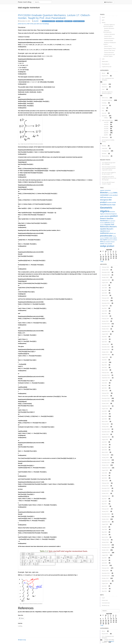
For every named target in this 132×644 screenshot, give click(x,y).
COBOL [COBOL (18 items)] (115, 193)
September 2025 (106, 280)
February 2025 (105, 298)
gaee (103, 20)
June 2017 (104, 501)
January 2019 (105, 458)
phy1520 (36, 21)
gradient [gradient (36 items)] (114, 216)
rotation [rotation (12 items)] (111, 238)
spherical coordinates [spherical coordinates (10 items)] (112, 240)
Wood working (105, 156)
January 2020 (105, 427)
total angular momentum (79, 21)
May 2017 (104, 504)
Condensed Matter (109, 41)
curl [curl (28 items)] (102, 197)
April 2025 (104, 293)
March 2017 (105, 506)
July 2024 (104, 308)
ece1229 (106, 122)
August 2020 (105, 409)
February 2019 (105, 455)
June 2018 (104, 473)
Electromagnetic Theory (110, 48)
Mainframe (104, 116)
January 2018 (105, 486)
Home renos (105, 98)
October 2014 (105, 578)
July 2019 (104, 442)
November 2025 (106, 275)
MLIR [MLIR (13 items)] (108, 231)
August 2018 (105, 470)
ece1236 (106, 124)
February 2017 (105, 509)
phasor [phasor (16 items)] (111, 233)
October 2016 (105, 519)
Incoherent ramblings (107, 100)
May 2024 (104, 313)
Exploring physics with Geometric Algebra (109, 55)
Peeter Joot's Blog (25, 2)
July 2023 (104, 337)
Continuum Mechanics (109, 34)
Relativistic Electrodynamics (107, 31)
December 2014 (106, 573)
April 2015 (104, 563)
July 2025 (104, 285)
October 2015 (105, 550)
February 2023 (105, 344)
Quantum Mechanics (109, 28)
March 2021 (105, 391)
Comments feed (106, 603)
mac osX (104, 113)
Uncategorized (105, 151)
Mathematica (105, 61)
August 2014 (105, 583)
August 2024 (105, 306)
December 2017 (106, 488)
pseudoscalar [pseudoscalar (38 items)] (106, 236)
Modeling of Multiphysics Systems (110, 43)
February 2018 (105, 483)
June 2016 (104, 529)
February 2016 (105, 540)
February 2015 (105, 568)
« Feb (102, 261)
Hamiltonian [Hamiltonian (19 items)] (104, 221)
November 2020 (106, 401)
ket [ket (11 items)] (109, 221)
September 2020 (106, 406)
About (103, 17)
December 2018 (106, 460)
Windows (104, 154)
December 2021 (106, 375)
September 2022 (106, 355)
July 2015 (104, 558)
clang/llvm (104, 84)
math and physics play (107, 120)
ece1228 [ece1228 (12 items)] (109, 203)
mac (103, 111)
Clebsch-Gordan (60, 21)
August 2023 (105, 334)
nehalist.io (112, 642)
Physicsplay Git (106, 64)
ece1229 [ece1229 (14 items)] (114, 202)
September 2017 (106, 496)
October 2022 (105, 352)
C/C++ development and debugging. (108, 79)
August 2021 (105, 380)
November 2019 (106, 432)
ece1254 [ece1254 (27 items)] (103, 205)
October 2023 (105, 329)
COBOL (106, 118)
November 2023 (106, 326)
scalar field (104, 148)
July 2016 (104, 527)
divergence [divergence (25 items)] (104, 200)
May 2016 (104, 532)
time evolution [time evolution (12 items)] (107, 242)
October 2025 (105, 277)
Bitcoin (104, 73)
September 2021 (106, 378)
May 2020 (104, 416)
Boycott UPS (105, 76)
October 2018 (105, 465)
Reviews (104, 146)
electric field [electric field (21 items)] (111, 205)
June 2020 (104, 414)
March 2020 (105, 421)
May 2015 (104, 560)
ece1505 (106, 129)
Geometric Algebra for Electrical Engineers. (109, 25)
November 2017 (106, 491)
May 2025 (104, 290)
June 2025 (104, 288)
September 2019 (106, 437)
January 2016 (105, 542)
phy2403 (106, 133)
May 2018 (104, 476)
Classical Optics (108, 36)
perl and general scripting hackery (108, 141)
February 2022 (105, 373)
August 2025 (105, 283)
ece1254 (106, 127)
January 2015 (105, 571)
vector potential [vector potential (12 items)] (108, 244)
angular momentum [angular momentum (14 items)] (105, 190)
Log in (103, 598)
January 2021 (105, 396)
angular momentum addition (49, 21)
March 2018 (105, 481)
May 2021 (104, 385)
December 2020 (106, 398)
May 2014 (104, 591)
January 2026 (105, 270)
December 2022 (106, 347)
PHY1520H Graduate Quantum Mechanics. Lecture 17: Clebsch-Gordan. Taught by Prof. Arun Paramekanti (54, 17)
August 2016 (105, 524)
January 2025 (105, 301)
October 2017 (105, 493)
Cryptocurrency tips (107, 67)
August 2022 (105, 357)
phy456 (106, 135)
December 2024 (106, 303)
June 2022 (104, 362)
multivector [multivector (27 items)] (105, 233)
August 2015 (105, 555)
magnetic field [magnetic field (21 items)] (109, 225)
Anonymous (109, 2)
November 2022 (106, 349)
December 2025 (106, 272)
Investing (104, 103)
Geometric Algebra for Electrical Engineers (107, 93)
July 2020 (104, 411)
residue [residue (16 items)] (107, 238)
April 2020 (104, 419)
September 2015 (106, 553)
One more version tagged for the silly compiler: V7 (109, 173)
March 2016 (105, 537)
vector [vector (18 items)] (102, 244)
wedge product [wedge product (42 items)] (107, 246)
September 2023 (106, 331)
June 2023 (104, 339)
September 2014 (106, 581)
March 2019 (105, 452)
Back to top (22, 640)
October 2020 (105, 403)
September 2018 (106, 468)
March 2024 (105, 316)
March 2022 (105, 370)
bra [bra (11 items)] (109, 193)
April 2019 (104, 450)
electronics (104, 87)
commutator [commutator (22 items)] (104, 195)
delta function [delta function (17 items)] (108, 197)
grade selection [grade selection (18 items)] (105, 216)
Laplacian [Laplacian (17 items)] (107, 223)
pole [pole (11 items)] (115, 233)
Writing (104, 23)
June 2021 (104, 383)
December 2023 (106, 324)
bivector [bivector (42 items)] (104, 193)
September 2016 (106, 522)
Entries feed (105, 600)
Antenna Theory (108, 46)
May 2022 (104, 365)
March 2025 (105, 295)
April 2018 (104, 478)
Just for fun (105, 105)
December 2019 (106, 429)
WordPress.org (105, 606)
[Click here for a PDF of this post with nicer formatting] (33, 24)
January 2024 (105, 321)
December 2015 (106, 545)
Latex (103, 59)
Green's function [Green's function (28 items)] (107, 219)
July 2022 (104, 360)
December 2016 (106, 514)
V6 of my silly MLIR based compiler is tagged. (108, 183)
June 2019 (104, 445)
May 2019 (104, 447)
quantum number (68, 21)
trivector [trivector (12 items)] (113, 242)
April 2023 (104, 342)
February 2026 (105, 267)
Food (103, 89)
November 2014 (106, 576)
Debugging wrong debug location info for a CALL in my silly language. (109, 178)
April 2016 (104, 535)
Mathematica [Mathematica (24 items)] (105, 227)
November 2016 (106, 517)
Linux (103, 108)
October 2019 (105, 434)
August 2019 (105, 440)
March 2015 (105, 565)
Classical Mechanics (109, 53)
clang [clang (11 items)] (111, 193)
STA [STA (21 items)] (101, 242)
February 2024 (105, 319)
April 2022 (104, 367)
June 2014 (104, 589)
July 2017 (104, 499)
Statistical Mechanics (109, 38)
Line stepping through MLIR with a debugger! (109, 163)
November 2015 (106, 547)
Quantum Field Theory (109, 50)
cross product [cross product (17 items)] (113, 195)
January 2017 (105, 511)
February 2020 (105, 424)
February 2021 (105, 393)
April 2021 (104, 388)
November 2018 (106, 463)
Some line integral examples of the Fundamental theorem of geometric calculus (109, 168)
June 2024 (104, 311)
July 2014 (104, 586)
